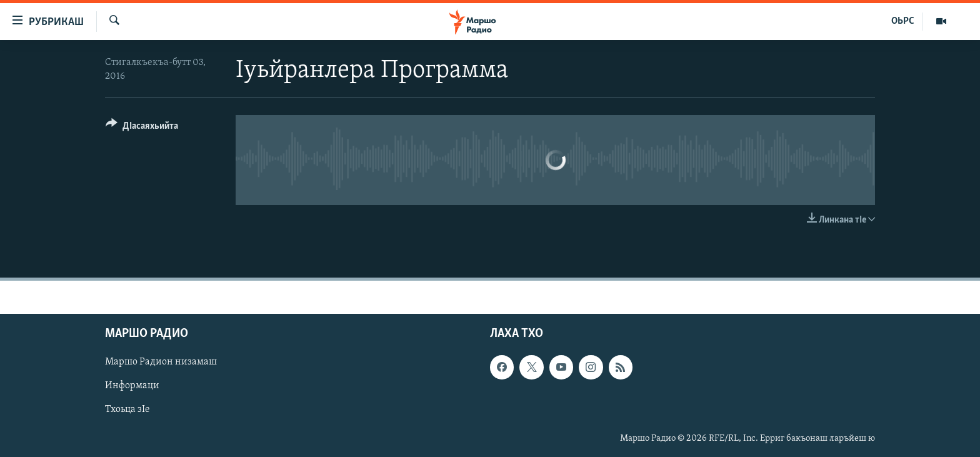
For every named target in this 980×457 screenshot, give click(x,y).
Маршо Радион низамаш (161, 363)
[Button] (142, 128)
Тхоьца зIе (127, 410)
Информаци (132, 386)
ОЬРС (903, 21)
